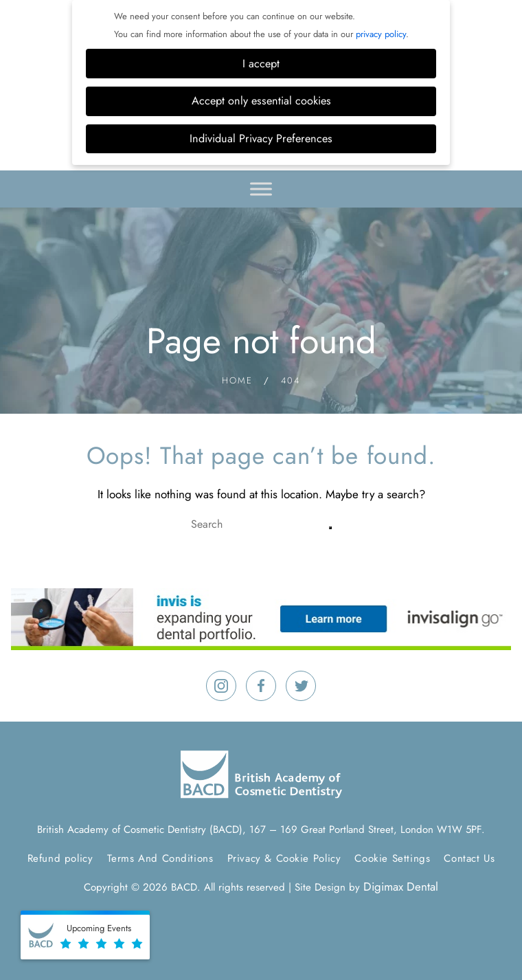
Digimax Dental (401, 887)
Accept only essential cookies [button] (261, 101)
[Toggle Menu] (261, 189)
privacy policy (381, 34)
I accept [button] (261, 64)
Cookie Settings (392, 858)
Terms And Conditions (160, 858)
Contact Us (469, 858)
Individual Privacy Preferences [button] (261, 138)
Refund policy (60, 858)
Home (237, 380)
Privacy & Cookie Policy (284, 858)
